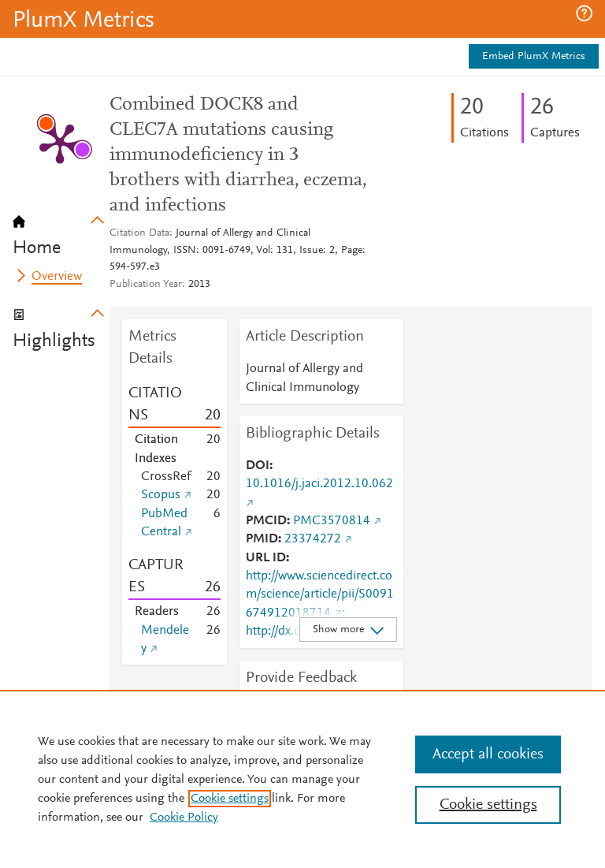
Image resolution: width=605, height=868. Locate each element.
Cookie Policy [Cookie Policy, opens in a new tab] (184, 818)
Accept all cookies (488, 754)
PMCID (266, 521)
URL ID (266, 558)
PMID (262, 539)
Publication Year (146, 285)
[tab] (61, 230)
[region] (302, 779)
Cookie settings (230, 799)
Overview (57, 277)
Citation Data (139, 233)
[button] (584, 13)
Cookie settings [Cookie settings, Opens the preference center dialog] (488, 805)
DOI (258, 466)
